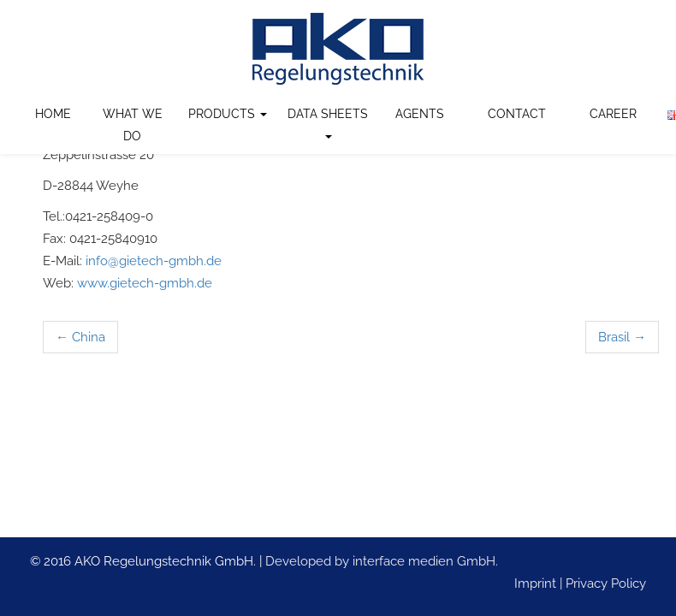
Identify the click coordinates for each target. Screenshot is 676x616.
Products (228, 114)
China (80, 337)
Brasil (622, 337)
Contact (517, 114)
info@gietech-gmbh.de (154, 261)
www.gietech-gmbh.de (145, 283)
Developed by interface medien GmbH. (382, 561)
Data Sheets (328, 123)
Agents (420, 114)
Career (613, 114)
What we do (133, 125)
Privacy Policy (606, 583)
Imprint (535, 583)
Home (53, 114)
